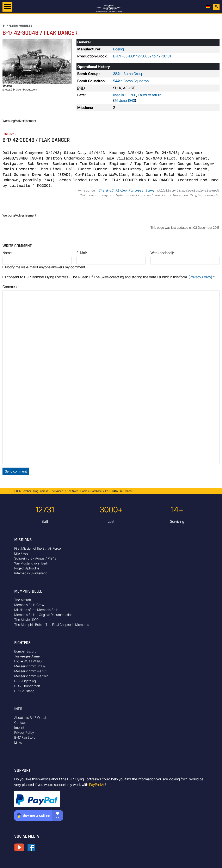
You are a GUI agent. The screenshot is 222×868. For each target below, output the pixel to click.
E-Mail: (82, 253)
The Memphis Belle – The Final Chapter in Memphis (51, 625)
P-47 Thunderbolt (27, 686)
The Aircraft (23, 600)
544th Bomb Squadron (131, 81)
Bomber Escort (25, 651)
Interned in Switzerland (31, 573)
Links (18, 742)
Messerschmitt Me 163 (31, 671)
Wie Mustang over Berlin (32, 563)
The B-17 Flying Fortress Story (127, 191)
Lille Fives (21, 553)
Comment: (11, 287)
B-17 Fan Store (25, 737)
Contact (20, 723)
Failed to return (150, 95)
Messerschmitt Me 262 (31, 676)
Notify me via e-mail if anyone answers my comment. (44, 267)
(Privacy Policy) (200, 277)
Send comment (16, 471)
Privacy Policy (24, 732)
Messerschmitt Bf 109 (30, 666)
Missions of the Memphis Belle (36, 610)
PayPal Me (97, 785)
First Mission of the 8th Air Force (38, 548)
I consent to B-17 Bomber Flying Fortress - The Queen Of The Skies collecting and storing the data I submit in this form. (109, 277)
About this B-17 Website (31, 718)
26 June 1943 (125, 101)
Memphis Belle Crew (29, 605)
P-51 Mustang (24, 691)
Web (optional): (162, 253)
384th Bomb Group (128, 74)
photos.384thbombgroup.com (20, 90)
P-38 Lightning (25, 681)
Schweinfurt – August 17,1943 (35, 558)
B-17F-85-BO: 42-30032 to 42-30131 (142, 56)
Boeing (118, 49)
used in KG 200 (125, 95)
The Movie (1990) (27, 620)
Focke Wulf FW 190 (28, 661)
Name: (7, 253)
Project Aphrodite (27, 568)
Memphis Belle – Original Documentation (43, 615)
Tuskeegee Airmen (28, 656)
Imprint (19, 728)
